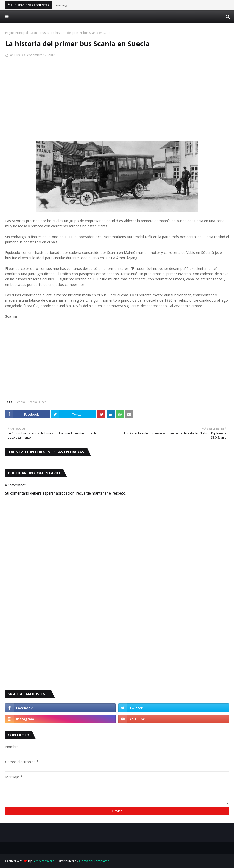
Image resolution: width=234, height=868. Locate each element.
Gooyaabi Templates (94, 861)
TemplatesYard (43, 861)
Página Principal (16, 33)
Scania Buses (40, 33)
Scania (20, 402)
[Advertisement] (117, 100)
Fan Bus (14, 55)
